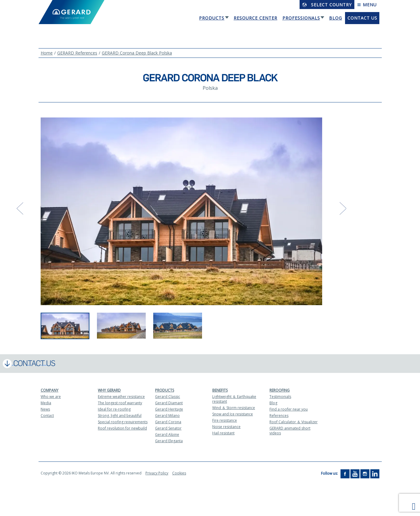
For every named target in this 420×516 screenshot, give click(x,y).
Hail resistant (223, 433)
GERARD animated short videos (290, 431)
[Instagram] (365, 473)
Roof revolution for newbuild (122, 428)
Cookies (179, 473)
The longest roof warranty (120, 403)
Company (50, 390)
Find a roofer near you (289, 409)
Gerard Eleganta (169, 441)
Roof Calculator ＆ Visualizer (294, 422)
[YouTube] (355, 473)
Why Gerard (109, 390)
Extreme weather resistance (121, 397)
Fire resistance (225, 420)
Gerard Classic (168, 397)
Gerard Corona (168, 422)
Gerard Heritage (169, 409)
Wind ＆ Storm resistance (234, 408)
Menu (367, 5)
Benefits (220, 390)
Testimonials (280, 397)
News (45, 409)
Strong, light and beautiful (120, 416)
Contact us (362, 18)
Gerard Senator (168, 428)
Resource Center (255, 18)
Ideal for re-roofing (114, 409)
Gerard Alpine (167, 435)
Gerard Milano (167, 416)
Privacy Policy (157, 473)
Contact (47, 416)
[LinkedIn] (375, 473)
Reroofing (280, 390)
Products (212, 18)
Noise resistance (226, 427)
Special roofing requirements (123, 422)
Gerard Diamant (169, 403)
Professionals (301, 18)
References (279, 416)
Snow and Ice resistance (233, 414)
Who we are (51, 397)
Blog (336, 18)
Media (46, 403)
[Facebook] (345, 473)
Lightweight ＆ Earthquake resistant (234, 399)
